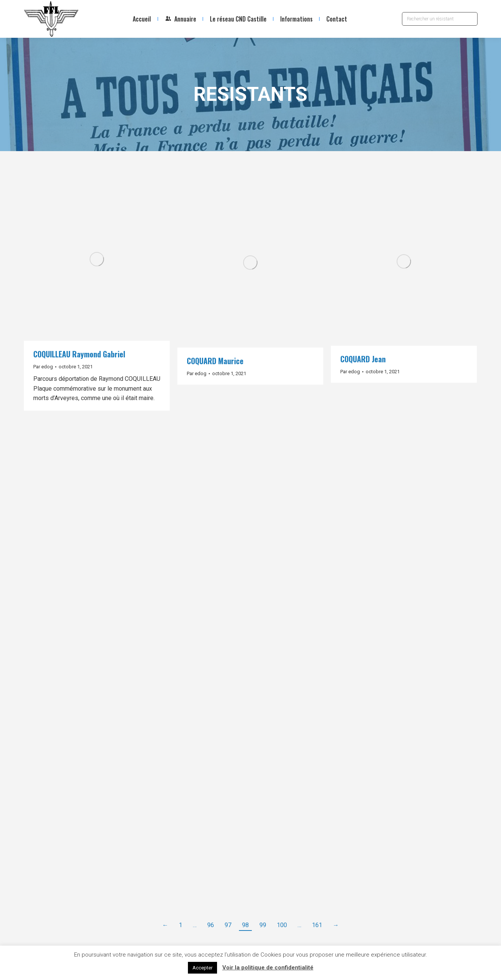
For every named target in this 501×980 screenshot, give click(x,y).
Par (43, 367)
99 (263, 925)
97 (228, 925)
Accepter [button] (202, 968)
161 (317, 925)
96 (211, 925)
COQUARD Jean (363, 359)
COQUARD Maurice (215, 361)
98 (245, 925)
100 (282, 925)
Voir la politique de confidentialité (268, 968)
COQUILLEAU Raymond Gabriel (79, 354)
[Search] (440, 19)
